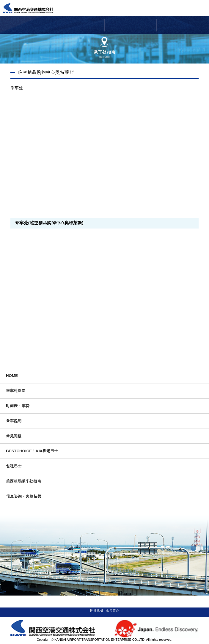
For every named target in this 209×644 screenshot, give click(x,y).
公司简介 (113, 610)
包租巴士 (14, 466)
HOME (12, 376)
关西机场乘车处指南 (23, 481)
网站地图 (96, 610)
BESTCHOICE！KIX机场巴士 (32, 451)
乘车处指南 (16, 391)
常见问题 (14, 436)
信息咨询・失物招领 (24, 496)
